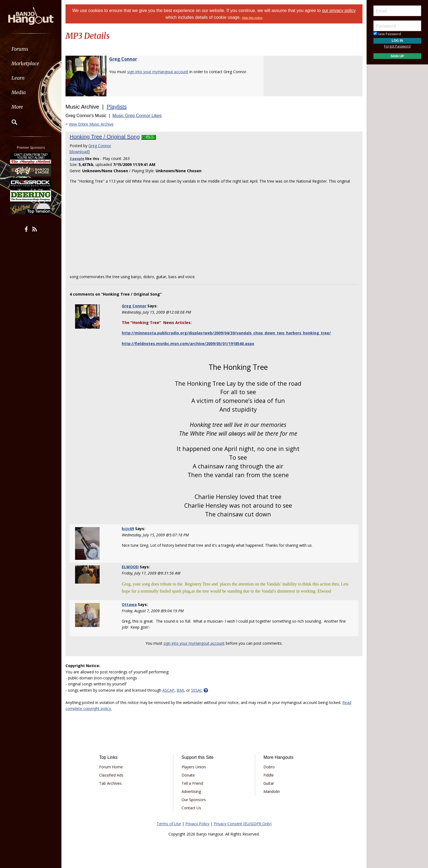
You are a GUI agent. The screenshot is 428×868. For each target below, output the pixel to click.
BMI (180, 690)
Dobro (269, 767)
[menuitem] (31, 49)
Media (19, 92)
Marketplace (25, 63)
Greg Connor (123, 59)
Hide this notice (252, 18)
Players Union (194, 767)
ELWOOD (130, 567)
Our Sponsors (194, 800)
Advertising (191, 791)
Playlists (117, 107)
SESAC (197, 690)
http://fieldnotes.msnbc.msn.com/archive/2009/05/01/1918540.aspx (188, 344)
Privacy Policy (197, 824)
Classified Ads (111, 775)
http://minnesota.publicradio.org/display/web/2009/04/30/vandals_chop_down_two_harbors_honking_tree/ (226, 333)
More (17, 107)
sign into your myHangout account (158, 72)
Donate (188, 775)
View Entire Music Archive (91, 124)
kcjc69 (128, 529)
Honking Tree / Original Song (105, 137)
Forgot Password (397, 46)
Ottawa (129, 604)
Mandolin (272, 791)
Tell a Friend (192, 783)
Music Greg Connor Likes (137, 116)
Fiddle (269, 775)
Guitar (269, 783)
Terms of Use (169, 824)
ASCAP (168, 690)
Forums (20, 49)
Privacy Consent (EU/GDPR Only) (243, 824)
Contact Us (191, 808)
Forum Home (111, 767)
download (79, 152)
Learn (18, 78)
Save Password (387, 34)
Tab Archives (110, 783)
